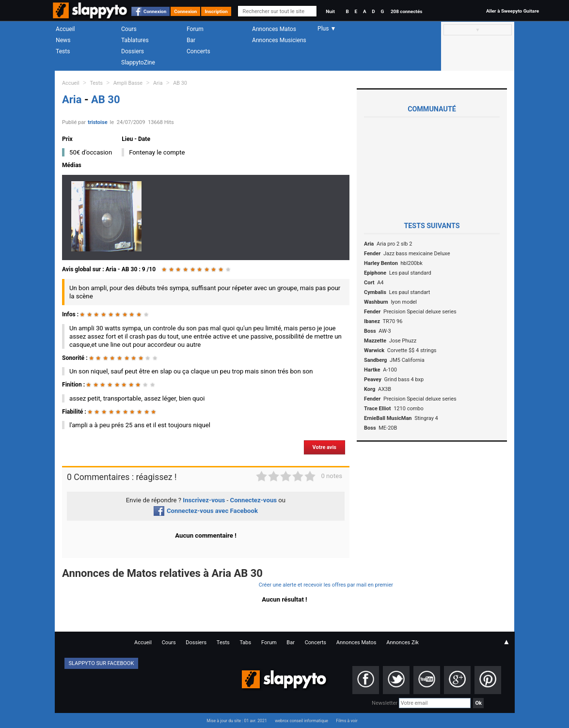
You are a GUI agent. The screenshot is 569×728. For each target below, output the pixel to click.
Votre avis (324, 447)
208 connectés (406, 11)
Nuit (330, 11)
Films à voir (347, 721)
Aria (158, 83)
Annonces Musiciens (279, 40)
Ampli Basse (128, 83)
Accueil (65, 29)
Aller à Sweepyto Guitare (513, 11)
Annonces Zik (403, 643)
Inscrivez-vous (204, 500)
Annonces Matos (274, 29)
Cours (129, 29)
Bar (191, 40)
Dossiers (133, 51)
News (63, 40)
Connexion (155, 11)
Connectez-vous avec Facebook (206, 511)
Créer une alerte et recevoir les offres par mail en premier (326, 585)
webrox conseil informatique (301, 721)
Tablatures (135, 40)
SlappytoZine (138, 62)
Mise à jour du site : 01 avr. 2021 (237, 721)
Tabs (245, 643)
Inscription (216, 11)
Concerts (198, 51)
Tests (63, 51)
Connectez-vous (254, 500)
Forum (195, 29)
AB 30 (180, 83)
